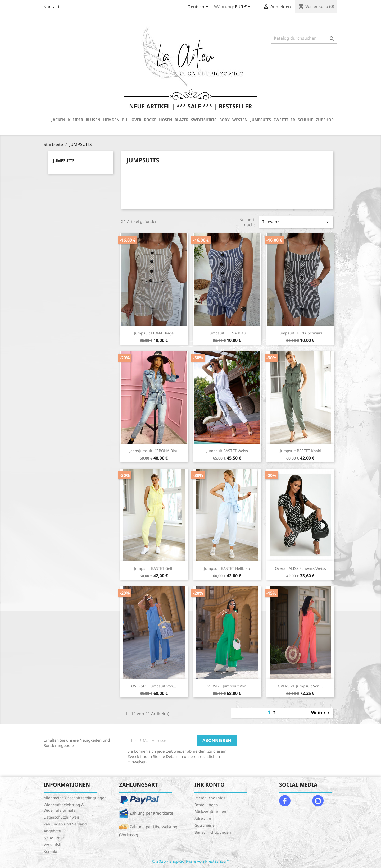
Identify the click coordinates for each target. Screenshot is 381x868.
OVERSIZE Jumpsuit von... (154, 686)
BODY (224, 120)
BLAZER (182, 120)
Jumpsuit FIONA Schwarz (300, 333)
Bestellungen (206, 805)
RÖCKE (150, 120)
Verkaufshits (55, 845)
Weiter (321, 713)
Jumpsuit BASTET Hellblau (227, 568)
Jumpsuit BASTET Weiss (227, 451)
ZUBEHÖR (325, 120)
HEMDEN (111, 120)
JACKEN (58, 120)
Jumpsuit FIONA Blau (227, 333)
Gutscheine (205, 825)
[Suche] (304, 38)
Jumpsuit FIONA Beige (154, 333)
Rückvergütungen (210, 812)
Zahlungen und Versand (65, 824)
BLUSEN (93, 120)
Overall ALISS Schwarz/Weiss (300, 568)
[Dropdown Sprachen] (199, 7)
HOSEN (165, 120)
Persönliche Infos (210, 798)
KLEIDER (76, 120)
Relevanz (296, 222)
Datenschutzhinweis (62, 817)
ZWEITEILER (284, 120)
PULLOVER (132, 120)
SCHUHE (305, 120)
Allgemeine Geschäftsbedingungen (75, 798)
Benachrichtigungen (213, 832)
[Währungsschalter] (244, 7)
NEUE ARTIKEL (150, 106)
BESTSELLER (235, 106)
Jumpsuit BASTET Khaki (300, 451)
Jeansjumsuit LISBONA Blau (154, 451)
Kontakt (52, 7)
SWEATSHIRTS (204, 120)
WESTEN (240, 120)
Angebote (52, 831)
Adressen (203, 818)
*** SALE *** (194, 106)
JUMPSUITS (261, 120)
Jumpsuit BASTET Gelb (154, 568)
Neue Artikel (55, 838)
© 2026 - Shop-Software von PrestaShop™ (190, 861)
